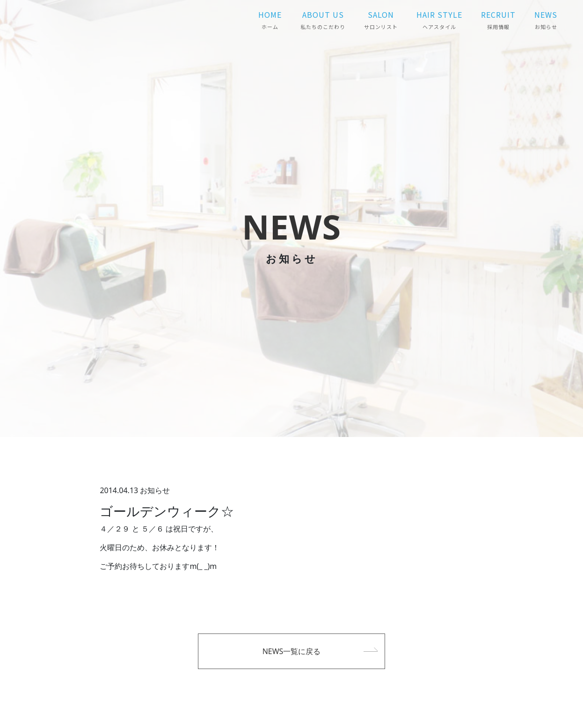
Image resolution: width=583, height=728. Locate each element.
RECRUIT (498, 20)
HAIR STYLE (439, 20)
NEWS (546, 20)
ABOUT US (323, 20)
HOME (270, 20)
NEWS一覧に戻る (292, 651)
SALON (381, 20)
